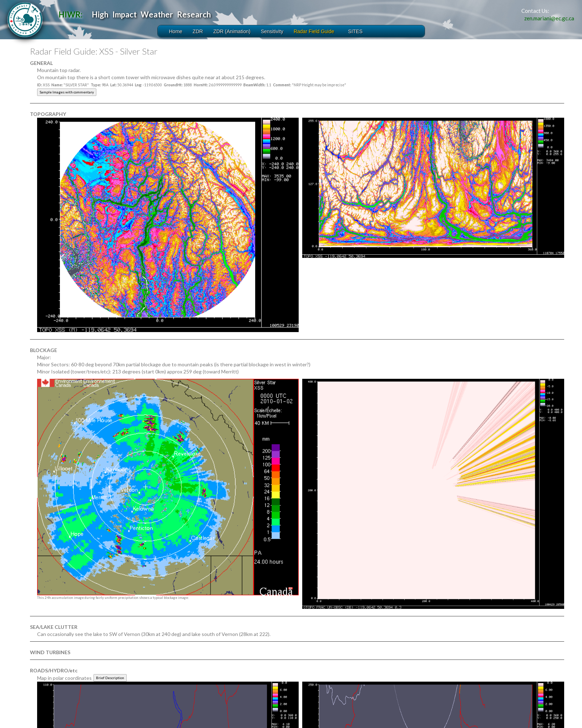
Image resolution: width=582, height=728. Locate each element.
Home (176, 31)
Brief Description (110, 678)
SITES (355, 31)
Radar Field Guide (314, 31)
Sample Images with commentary (67, 92)
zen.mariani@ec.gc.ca (549, 18)
